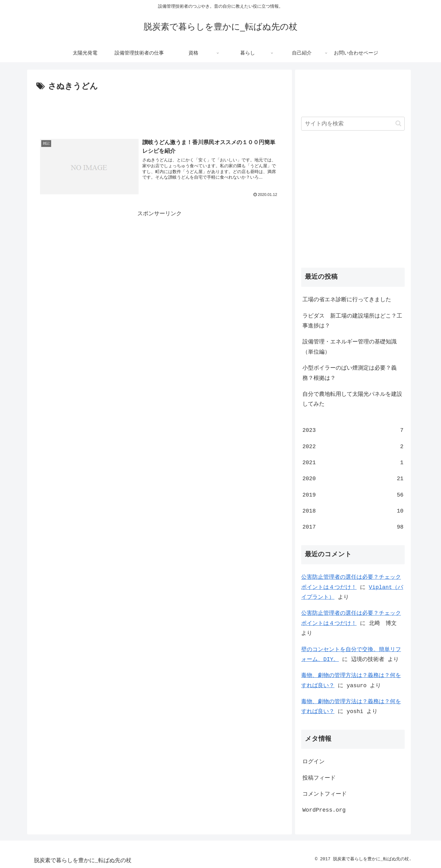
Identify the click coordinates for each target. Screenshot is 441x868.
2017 (353, 527)
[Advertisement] (160, 110)
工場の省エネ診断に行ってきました (347, 300)
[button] (398, 123)
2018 (353, 511)
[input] (353, 124)
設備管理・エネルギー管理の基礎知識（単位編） (350, 347)
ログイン (314, 762)
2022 (353, 447)
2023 (353, 430)
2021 (353, 463)
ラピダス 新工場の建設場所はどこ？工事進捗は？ (352, 321)
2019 (353, 495)
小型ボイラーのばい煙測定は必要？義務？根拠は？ (350, 373)
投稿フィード (319, 778)
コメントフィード (325, 794)
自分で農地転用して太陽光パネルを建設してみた (352, 399)
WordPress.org (324, 810)
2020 (353, 479)
